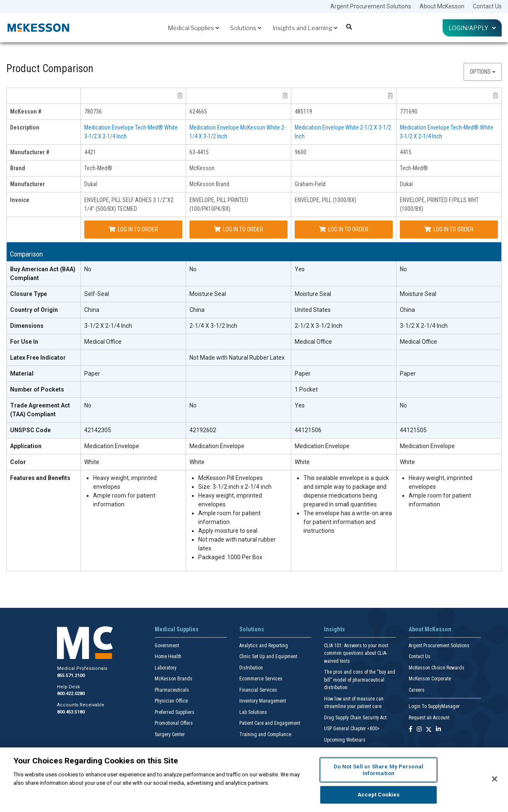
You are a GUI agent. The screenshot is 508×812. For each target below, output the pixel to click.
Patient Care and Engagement (270, 723)
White (92, 462)
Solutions (246, 28)
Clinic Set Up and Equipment (268, 656)
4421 (90, 152)
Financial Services (258, 690)
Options (483, 72)
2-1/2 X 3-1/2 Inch (319, 326)
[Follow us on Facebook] (411, 730)
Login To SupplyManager (434, 706)
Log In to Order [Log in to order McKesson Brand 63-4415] (238, 229)
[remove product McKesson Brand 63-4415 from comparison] (285, 96)
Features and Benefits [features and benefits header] (40, 478)
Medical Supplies (193, 28)
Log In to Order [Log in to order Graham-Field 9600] (344, 229)
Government (167, 646)
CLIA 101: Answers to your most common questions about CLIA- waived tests (356, 653)
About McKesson (442, 6)
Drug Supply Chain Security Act (355, 718)
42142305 (98, 430)
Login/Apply (472, 28)
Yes (300, 269)
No (88, 269)
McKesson (202, 168)
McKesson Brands (174, 679)
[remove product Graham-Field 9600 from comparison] (390, 96)
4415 (406, 152)
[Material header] (44, 374)
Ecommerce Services (261, 679)
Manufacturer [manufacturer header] (27, 184)
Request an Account (429, 718)
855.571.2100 (71, 676)
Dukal (91, 184)
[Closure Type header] (44, 294)
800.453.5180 (71, 712)
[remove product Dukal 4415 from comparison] (495, 96)
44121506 (308, 430)
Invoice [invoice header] (20, 200)
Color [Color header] (18, 462)
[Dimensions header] (44, 326)
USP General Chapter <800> (352, 729)
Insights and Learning (305, 28)
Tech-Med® (98, 168)
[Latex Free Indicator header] (44, 358)
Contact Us (487, 6)
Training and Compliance (265, 734)
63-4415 (199, 152)
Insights (334, 629)
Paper (92, 374)
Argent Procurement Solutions (371, 6)
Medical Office (103, 342)
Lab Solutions (253, 712)
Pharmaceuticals (172, 690)
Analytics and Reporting (264, 646)
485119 (303, 112)
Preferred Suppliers (175, 712)
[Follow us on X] (429, 730)
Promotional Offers (174, 723)
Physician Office (171, 701)
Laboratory (166, 668)
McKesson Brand (209, 184)
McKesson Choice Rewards (437, 668)
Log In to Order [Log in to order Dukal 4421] (133, 229)
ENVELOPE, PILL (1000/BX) (325, 200)
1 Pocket (306, 389)
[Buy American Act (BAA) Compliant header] (44, 274)
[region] (254, 780)
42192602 (203, 430)
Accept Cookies (379, 795)
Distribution (251, 668)
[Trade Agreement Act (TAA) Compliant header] (44, 410)
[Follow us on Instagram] (419, 730)
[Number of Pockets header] (44, 390)
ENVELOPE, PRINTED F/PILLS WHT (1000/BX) (439, 204)
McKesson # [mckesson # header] (26, 112)
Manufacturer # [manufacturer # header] (30, 152)
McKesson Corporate (430, 679)
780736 (93, 112)
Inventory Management (263, 701)
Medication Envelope (112, 446)
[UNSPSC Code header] (44, 431)
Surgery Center (170, 734)
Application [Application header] (26, 446)
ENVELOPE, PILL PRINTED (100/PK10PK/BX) (219, 204)
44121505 (413, 430)
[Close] (495, 779)
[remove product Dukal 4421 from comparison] (180, 96)
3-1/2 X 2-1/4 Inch (108, 326)
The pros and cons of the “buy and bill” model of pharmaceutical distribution (360, 680)
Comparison (26, 254)
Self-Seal (97, 294)
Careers (417, 690)
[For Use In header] (44, 342)
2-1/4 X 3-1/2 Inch (213, 326)
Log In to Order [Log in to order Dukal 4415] (449, 229)
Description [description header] (25, 127)
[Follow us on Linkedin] (438, 730)
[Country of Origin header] (44, 310)
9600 (301, 152)
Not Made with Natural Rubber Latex (237, 358)
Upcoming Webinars (345, 740)
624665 (198, 112)
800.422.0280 (71, 694)
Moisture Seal (208, 294)
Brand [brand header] (18, 168)
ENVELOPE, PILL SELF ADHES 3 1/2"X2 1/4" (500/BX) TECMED (129, 204)
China (92, 310)
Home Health (168, 656)
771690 (409, 112)
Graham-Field (310, 184)
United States (313, 310)
